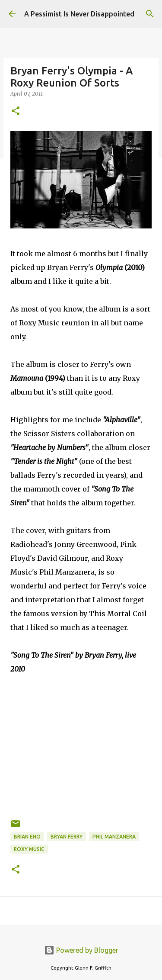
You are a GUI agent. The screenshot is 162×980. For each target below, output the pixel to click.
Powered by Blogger (81, 950)
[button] (16, 111)
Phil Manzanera (114, 837)
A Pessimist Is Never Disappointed (79, 14)
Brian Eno (27, 837)
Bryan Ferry (67, 837)
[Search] (150, 14)
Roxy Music (29, 849)
